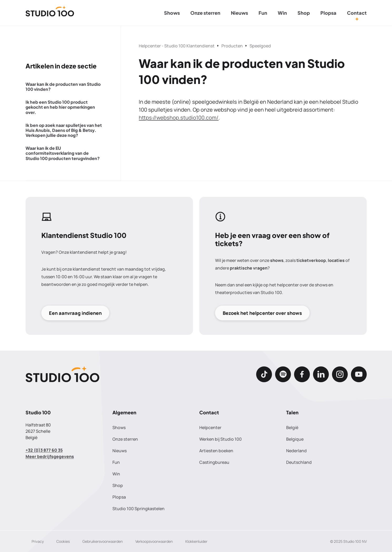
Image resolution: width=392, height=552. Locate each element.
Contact (357, 13)
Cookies (63, 541)
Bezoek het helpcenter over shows (262, 313)
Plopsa (328, 13)
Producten (232, 46)
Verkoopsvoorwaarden (154, 541)
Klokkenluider (196, 541)
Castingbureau (214, 462)
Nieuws (239, 13)
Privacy (38, 541)
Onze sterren (205, 13)
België (292, 427)
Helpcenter (210, 427)
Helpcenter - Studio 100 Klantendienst (177, 46)
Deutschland (299, 462)
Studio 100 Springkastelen (138, 509)
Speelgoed (260, 46)
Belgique (295, 439)
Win (282, 13)
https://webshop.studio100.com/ (179, 118)
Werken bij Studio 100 (220, 439)
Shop (304, 13)
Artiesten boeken (216, 451)
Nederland (296, 451)
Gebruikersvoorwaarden (103, 541)
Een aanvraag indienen (75, 313)
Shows (172, 13)
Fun (263, 13)
